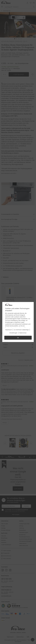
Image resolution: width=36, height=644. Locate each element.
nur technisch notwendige (21, 330)
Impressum (9, 330)
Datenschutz (23, 333)
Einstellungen (13, 333)
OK (18, 338)
